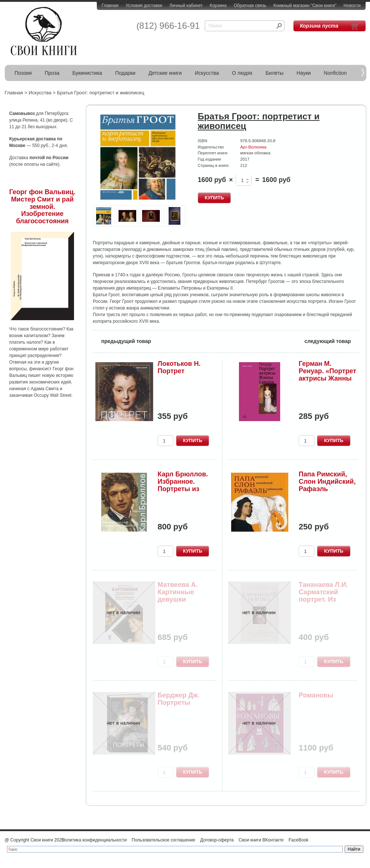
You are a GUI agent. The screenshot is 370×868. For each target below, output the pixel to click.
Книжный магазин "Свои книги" (305, 6)
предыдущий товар (122, 341)
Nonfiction (335, 73)
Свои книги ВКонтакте (261, 840)
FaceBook (299, 840)
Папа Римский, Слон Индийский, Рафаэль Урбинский (327, 485)
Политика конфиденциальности (94, 840)
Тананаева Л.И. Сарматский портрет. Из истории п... (323, 596)
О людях (242, 73)
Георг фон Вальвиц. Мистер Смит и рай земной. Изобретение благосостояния (42, 206)
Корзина (218, 6)
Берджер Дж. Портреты (179, 699)
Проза (52, 73)
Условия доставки (144, 6)
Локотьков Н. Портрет (179, 367)
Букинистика (87, 73)
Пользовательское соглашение (164, 840)
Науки (304, 73)
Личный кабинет (186, 6)
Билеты (274, 73)
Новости (352, 6)
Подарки (125, 73)
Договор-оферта (217, 840)
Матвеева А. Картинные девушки (178, 592)
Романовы (316, 695)
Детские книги (165, 73)
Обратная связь (250, 6)
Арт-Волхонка (253, 147)
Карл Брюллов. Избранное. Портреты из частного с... (183, 485)
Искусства (207, 73)
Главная (110, 6)
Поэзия (23, 73)
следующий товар (332, 341)
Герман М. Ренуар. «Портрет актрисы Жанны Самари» (327, 374)
